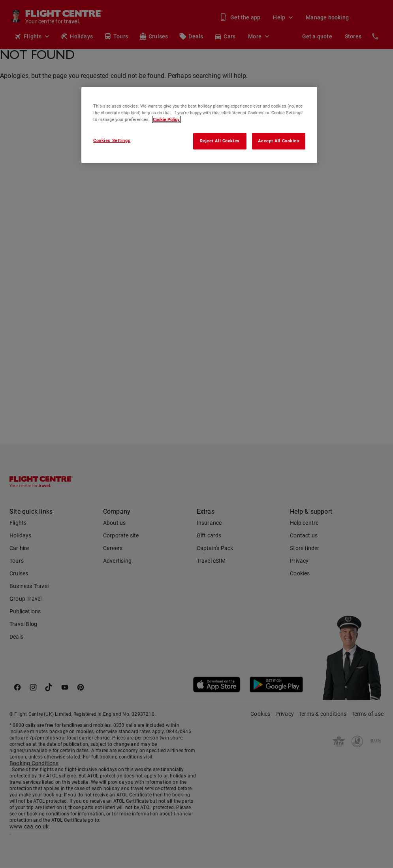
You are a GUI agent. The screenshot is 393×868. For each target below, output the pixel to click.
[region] (199, 125)
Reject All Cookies (220, 141)
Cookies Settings (112, 140)
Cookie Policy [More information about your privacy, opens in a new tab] (166, 119)
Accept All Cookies (278, 141)
